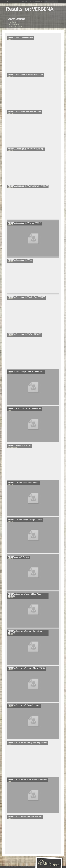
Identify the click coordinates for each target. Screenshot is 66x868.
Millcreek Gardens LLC (14, 867)
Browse (25, 2)
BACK (8, 2)
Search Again (13, 22)
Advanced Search (36, 2)
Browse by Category (15, 26)
